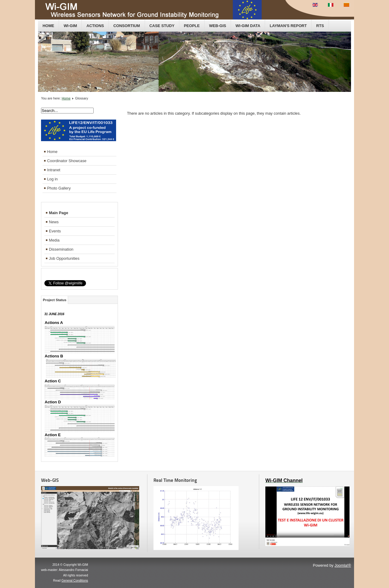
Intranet (54, 170)
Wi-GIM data (248, 26)
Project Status (55, 300)
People (192, 26)
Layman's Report (288, 26)
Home (48, 26)
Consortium (127, 26)
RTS (320, 26)
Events (55, 231)
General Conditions (75, 581)
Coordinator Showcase (67, 161)
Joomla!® (343, 565)
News (54, 222)
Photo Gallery (59, 188)
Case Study (162, 26)
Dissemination (61, 249)
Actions (95, 26)
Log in (52, 179)
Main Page (59, 213)
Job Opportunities (64, 258)
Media (54, 240)
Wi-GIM (70, 26)
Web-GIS (218, 26)
